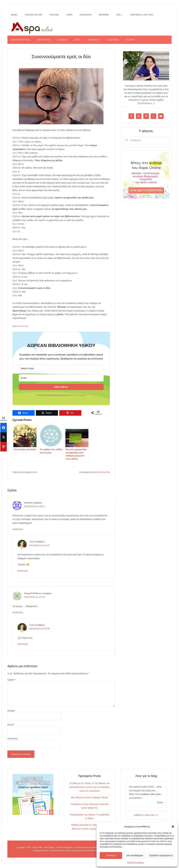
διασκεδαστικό (100, 472)
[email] (61, 378)
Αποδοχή (111, 855)
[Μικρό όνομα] (61, 368)
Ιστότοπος (13, 738)
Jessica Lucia (24, 326)
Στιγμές (34, 472)
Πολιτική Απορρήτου (135, 862)
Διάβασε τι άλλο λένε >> (146, 815)
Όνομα (12, 711)
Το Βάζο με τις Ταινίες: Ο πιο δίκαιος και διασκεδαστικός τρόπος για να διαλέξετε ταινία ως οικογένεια (89, 787)
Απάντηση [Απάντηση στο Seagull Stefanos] (18, 612)
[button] (173, 827)
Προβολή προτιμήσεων (161, 855)
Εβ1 (108, 472)
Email (11, 725)
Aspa (32, 542)
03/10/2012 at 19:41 (34, 506)
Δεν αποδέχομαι (135, 855)
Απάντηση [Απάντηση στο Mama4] (18, 529)
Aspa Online (89, 27)
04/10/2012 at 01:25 (39, 629)
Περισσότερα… (146, 103)
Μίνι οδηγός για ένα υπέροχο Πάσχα (89, 797)
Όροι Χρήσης (49, 847)
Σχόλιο (12, 680)
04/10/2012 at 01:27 (39, 545)
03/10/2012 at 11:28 (34, 597)
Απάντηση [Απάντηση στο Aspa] (23, 571)
